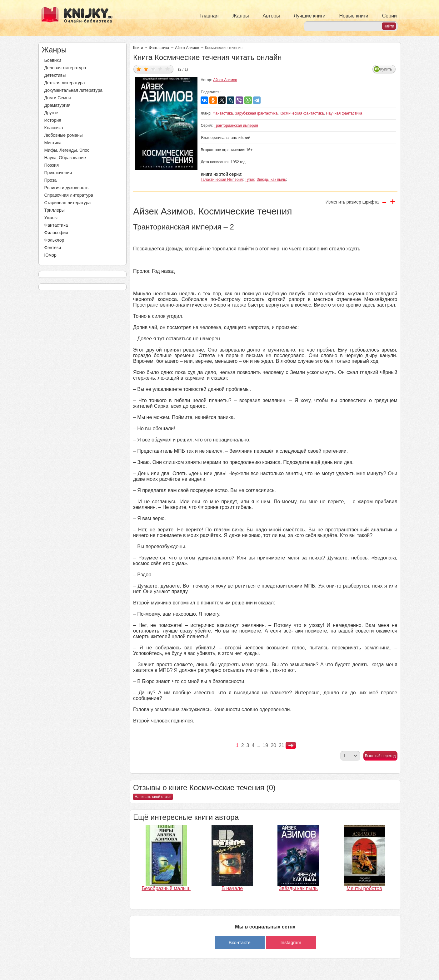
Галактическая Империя (222, 180)
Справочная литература (69, 195)
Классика (54, 128)
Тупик (250, 180)
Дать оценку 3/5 (153, 69)
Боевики (53, 60)
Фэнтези (53, 248)
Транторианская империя (236, 126)
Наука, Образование (65, 158)
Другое (51, 113)
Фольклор (54, 240)
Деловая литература (65, 68)
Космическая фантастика (302, 113)
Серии (389, 16)
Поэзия (52, 165)
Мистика (53, 143)
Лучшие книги (310, 16)
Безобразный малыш (166, 888)
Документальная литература (73, 90)
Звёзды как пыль (271, 180)
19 (265, 745)
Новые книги (354, 16)
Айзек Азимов (187, 48)
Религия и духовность (67, 188)
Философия (56, 233)
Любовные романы (64, 135)
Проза (51, 180)
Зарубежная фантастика (256, 113)
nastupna (291, 746)
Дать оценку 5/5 (168, 69)
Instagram (291, 942)
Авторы (271, 16)
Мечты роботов (364, 888)
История (53, 120)
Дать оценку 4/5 (160, 69)
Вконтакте (240, 942)
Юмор (50, 255)
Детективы (55, 75)
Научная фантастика (344, 113)
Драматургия (57, 105)
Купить (386, 69)
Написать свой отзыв (153, 797)
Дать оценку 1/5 (139, 69)
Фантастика (56, 225)
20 (273, 745)
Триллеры (55, 210)
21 (282, 745)
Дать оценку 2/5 (146, 69)
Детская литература (65, 83)
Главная (209, 16)
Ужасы (51, 218)
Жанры (240, 16)
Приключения (58, 173)
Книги (138, 48)
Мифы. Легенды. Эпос (67, 150)
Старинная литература (68, 203)
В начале (232, 888)
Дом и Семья (58, 98)
